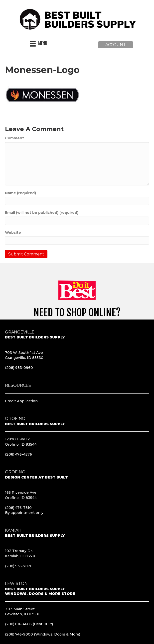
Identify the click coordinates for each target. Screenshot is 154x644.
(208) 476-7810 (18, 508)
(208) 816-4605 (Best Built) (29, 624)
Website (13, 233)
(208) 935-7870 (19, 566)
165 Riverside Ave (21, 492)
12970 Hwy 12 (17, 439)
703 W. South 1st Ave (24, 353)
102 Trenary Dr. (19, 551)
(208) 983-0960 (19, 368)
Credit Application (21, 401)
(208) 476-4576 (18, 454)
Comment (14, 138)
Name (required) (20, 193)
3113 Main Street (20, 609)
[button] (116, 45)
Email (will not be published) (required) (42, 213)
